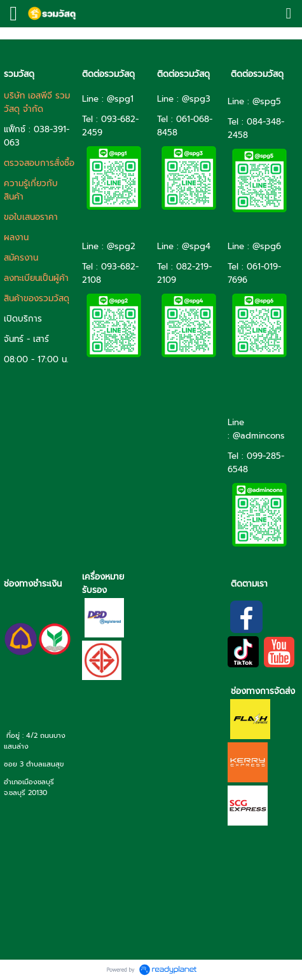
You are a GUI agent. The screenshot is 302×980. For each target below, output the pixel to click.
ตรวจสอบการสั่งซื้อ (39, 163)
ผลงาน (16, 237)
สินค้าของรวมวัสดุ (37, 298)
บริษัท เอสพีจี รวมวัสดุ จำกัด (37, 102)
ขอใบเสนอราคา (31, 217)
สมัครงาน (21, 258)
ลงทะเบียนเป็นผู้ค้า (36, 278)
